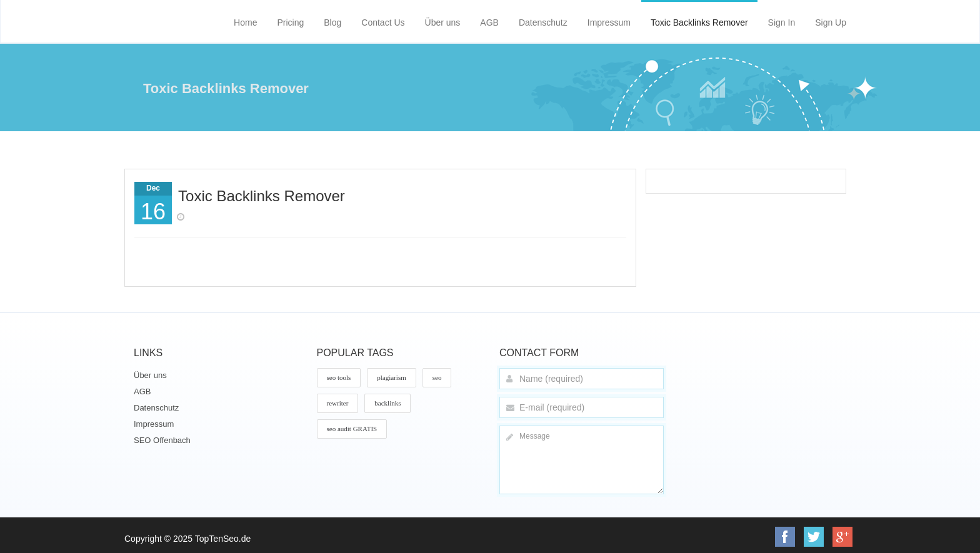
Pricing (290, 22)
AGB (489, 22)
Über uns (443, 22)
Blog (332, 22)
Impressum (609, 22)
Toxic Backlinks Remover (699, 22)
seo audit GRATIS (352, 429)
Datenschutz (543, 22)
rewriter (338, 403)
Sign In (782, 22)
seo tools (339, 377)
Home (245, 22)
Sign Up (831, 22)
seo (437, 377)
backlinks (387, 403)
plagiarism (391, 377)
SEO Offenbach (162, 440)
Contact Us (383, 22)
